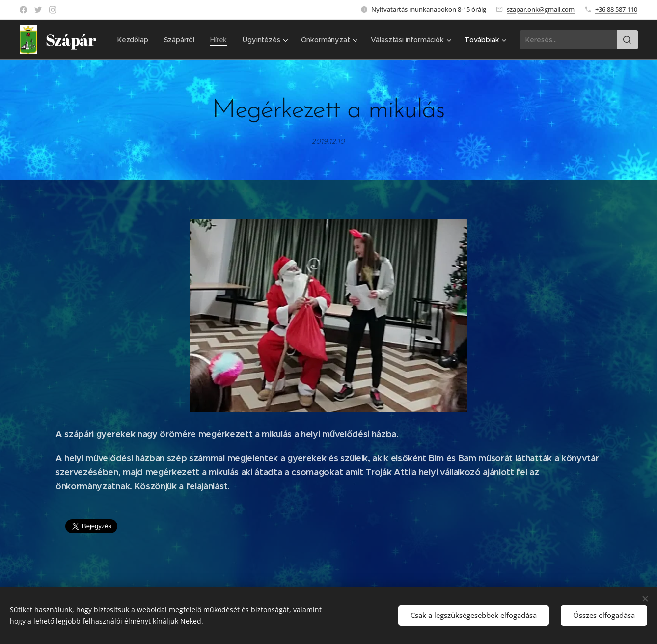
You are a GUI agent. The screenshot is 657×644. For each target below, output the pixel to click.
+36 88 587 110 (616, 9)
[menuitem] (228, 40)
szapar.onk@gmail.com (541, 9)
